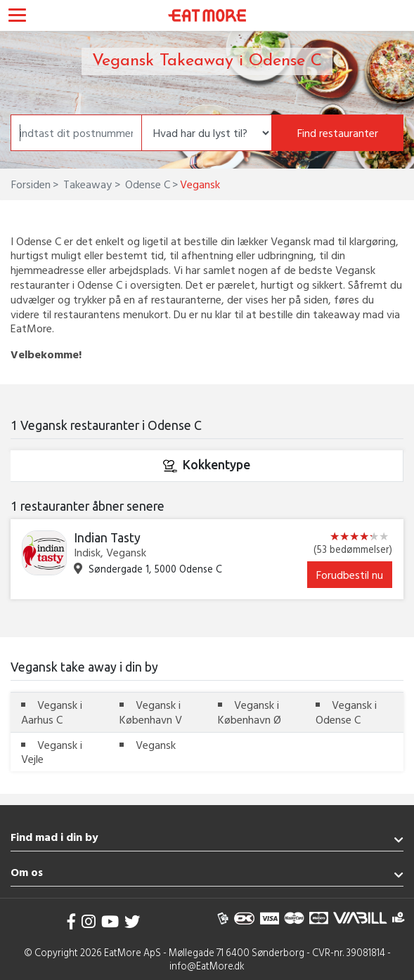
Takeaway (86, 184)
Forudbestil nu (350, 575)
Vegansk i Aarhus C (52, 712)
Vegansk (156, 745)
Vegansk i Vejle (52, 752)
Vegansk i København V (151, 712)
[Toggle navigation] (17, 17)
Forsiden (31, 184)
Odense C (146, 184)
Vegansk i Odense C (346, 712)
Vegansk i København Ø (250, 712)
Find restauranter (338, 133)
